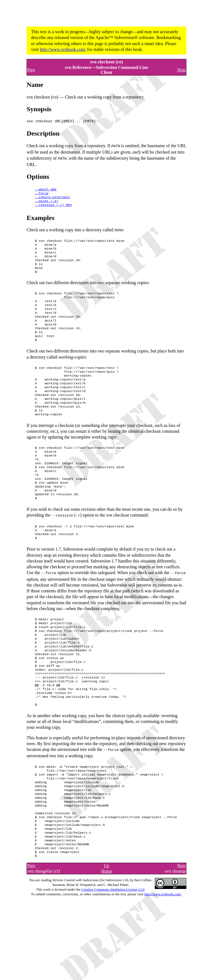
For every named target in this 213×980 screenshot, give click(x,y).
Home (106, 928)
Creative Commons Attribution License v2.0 (113, 946)
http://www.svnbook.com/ (63, 49)
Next (182, 70)
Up (106, 922)
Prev (31, 70)
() (47, 203)
